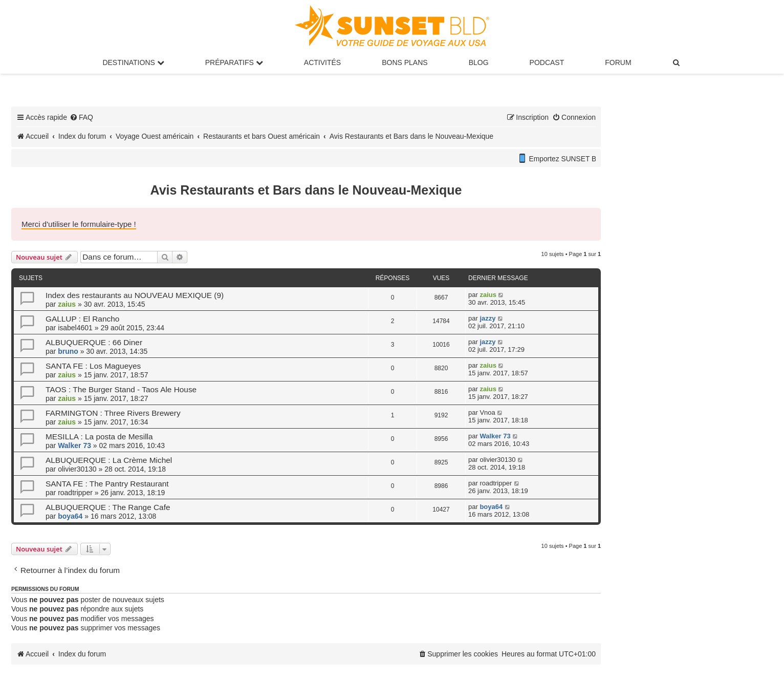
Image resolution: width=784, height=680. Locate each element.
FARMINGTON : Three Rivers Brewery (113, 413)
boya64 (70, 516)
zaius (67, 304)
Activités (322, 62)
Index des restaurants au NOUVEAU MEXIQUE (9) (135, 295)
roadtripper (75, 493)
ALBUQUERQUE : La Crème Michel (109, 460)
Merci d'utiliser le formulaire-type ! (79, 224)
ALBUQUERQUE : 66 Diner (94, 342)
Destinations (133, 62)
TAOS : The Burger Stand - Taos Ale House (121, 389)
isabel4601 (75, 328)
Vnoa (487, 412)
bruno (68, 351)
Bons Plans (405, 62)
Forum (618, 62)
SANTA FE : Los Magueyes (93, 366)
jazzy (487, 318)
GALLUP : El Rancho (82, 319)
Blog (479, 62)
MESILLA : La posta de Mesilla (99, 437)
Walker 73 (74, 445)
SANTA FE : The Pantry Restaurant (107, 484)
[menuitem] (677, 62)
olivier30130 (77, 469)
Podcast (547, 62)
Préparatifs (234, 62)
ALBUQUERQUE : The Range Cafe (108, 507)
